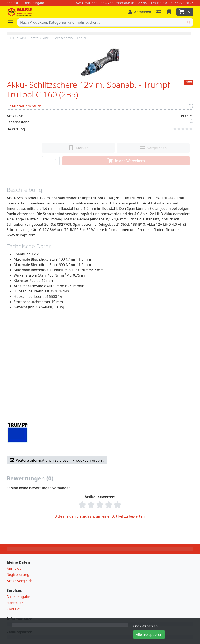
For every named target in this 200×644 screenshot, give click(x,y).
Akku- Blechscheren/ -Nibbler (65, 38)
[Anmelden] (140, 12)
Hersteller (15, 603)
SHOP (11, 38)
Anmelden (15, 568)
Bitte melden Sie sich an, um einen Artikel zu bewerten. (100, 516)
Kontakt (13, 609)
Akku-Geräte (29, 38)
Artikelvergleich (20, 581)
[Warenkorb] (181, 12)
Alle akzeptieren (149, 634)
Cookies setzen (145, 626)
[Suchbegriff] (101, 22)
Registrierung (18, 575)
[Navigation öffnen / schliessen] (12, 22)
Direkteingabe (18, 597)
